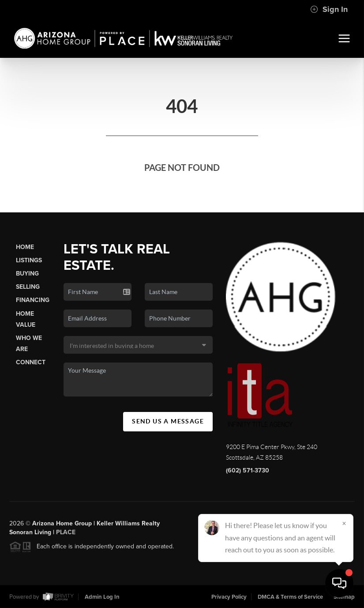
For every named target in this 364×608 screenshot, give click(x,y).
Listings (29, 260)
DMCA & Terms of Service (290, 597)
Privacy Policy (229, 597)
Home (25, 247)
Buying (27, 274)
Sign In (329, 9)
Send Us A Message (168, 421)
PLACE (66, 535)
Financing (33, 300)
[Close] (344, 523)
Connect (31, 362)
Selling (28, 287)
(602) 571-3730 (248, 470)
